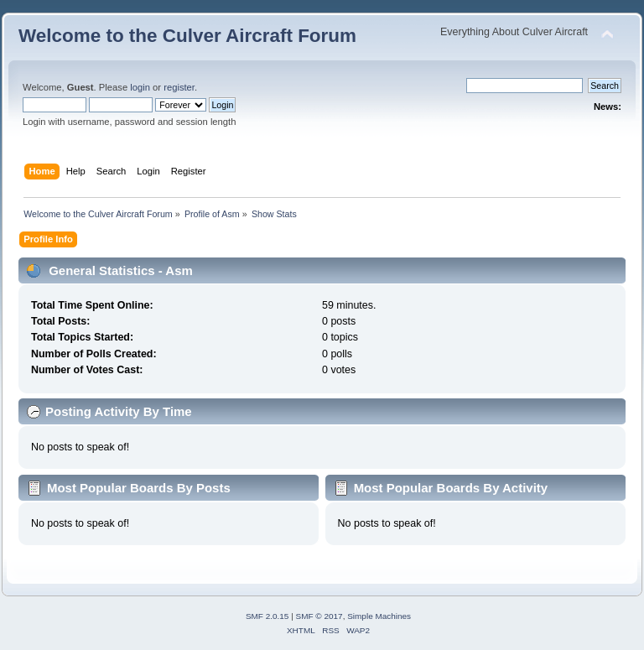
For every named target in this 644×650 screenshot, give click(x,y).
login (140, 87)
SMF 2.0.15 (267, 616)
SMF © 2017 (319, 616)
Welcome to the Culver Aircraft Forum (187, 36)
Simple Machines (379, 616)
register (179, 87)
